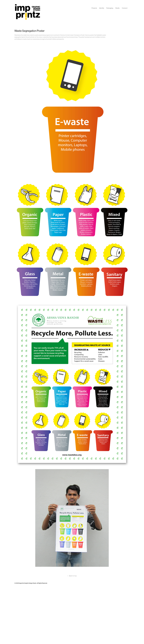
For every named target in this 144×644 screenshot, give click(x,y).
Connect (125, 8)
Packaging (110, 8)
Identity (102, 8)
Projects (94, 8)
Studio (117, 8)
